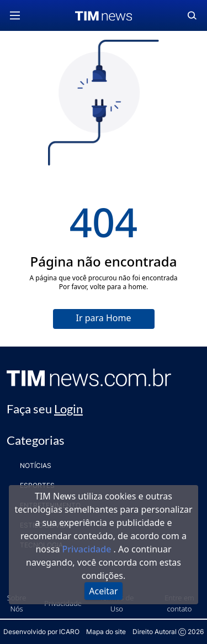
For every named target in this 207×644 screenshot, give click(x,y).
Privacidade (88, 549)
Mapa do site (106, 632)
